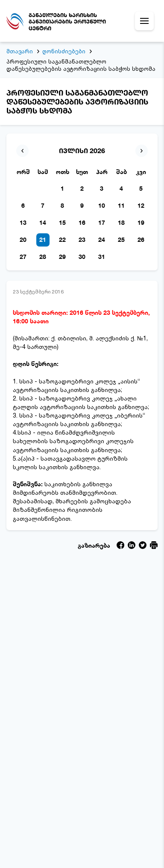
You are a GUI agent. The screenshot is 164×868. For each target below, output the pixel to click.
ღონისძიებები (64, 51)
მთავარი (20, 51)
